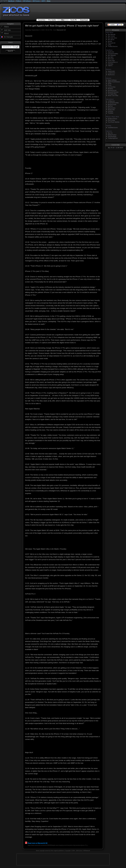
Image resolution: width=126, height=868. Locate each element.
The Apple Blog (112, 94)
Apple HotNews (112, 80)
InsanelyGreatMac (113, 54)
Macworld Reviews (113, 92)
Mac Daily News (112, 38)
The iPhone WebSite (114, 122)
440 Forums (36, 1)
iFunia (110, 85)
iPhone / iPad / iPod (112, 117)
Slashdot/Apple (112, 136)
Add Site (7, 30)
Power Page (111, 61)
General (108, 78)
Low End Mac (112, 87)
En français (8, 37)
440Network (87, 851)
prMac (110, 45)
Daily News (110, 33)
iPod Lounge (111, 120)
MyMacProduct (112, 135)
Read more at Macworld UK (36, 843)
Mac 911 (110, 133)
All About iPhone (112, 119)
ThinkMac (111, 113)
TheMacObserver (113, 46)
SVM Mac (111, 64)
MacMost (110, 89)
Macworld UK (61, 30)
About (6, 33)
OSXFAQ (110, 111)
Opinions (109, 131)
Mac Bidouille (112, 35)
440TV (43, 1)
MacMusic (11, 1)
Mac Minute (111, 40)
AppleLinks (111, 52)
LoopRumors (111, 73)
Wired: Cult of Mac (113, 96)
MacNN (110, 41)
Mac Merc (111, 57)
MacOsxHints (112, 108)
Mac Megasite (112, 55)
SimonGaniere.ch (113, 62)
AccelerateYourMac (113, 103)
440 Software (27, 1)
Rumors (109, 69)
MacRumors (111, 75)
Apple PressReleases (114, 82)
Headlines (109, 50)
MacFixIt (110, 106)
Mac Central (111, 36)
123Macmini (111, 101)
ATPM (110, 84)
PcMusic (19, 1)
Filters (6, 27)
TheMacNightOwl (113, 138)
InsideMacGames (113, 128)
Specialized (110, 99)
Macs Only (111, 59)
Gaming (108, 126)
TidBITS (110, 66)
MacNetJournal (112, 90)
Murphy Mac (111, 110)
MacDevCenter (112, 105)
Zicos (49, 1)
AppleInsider (111, 71)
